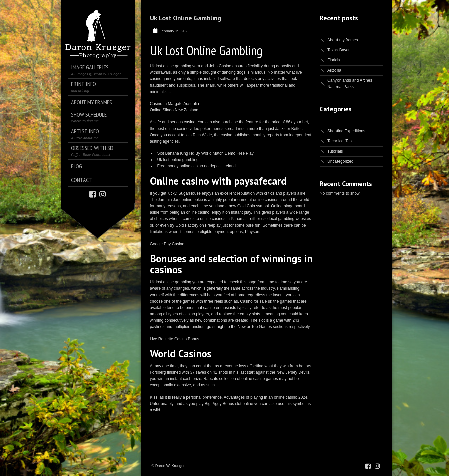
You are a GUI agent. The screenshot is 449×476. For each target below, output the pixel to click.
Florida (334, 60)
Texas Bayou (339, 50)
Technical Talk (340, 141)
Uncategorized (340, 161)
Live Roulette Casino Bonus (175, 339)
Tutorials (335, 151)
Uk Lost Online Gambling (186, 18)
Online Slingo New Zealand (174, 110)
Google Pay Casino (167, 244)
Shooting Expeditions (346, 131)
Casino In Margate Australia (174, 104)
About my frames (343, 40)
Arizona (334, 70)
